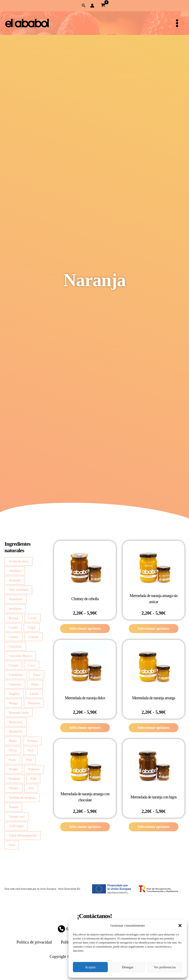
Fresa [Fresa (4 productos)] (36, 675)
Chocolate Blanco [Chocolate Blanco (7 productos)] (20, 656)
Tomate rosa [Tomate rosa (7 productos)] (17, 816)
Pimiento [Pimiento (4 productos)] (14, 779)
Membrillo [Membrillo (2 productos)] (16, 732)
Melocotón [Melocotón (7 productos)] (16, 722)
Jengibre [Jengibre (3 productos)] (14, 694)
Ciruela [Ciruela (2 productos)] (13, 665)
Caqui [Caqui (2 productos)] (31, 627)
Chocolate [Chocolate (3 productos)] (15, 646)
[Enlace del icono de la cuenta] (92, 6)
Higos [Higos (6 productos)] (35, 684)
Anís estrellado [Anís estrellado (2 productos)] (18, 590)
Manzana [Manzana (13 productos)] (34, 703)
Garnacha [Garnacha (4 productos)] (15, 684)
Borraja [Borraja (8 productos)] (13, 618)
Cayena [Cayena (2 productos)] (13, 637)
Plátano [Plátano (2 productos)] (13, 788)
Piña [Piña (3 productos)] (33, 779)
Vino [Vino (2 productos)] (12, 845)
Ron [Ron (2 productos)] (31, 788)
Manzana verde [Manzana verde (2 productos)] (18, 713)
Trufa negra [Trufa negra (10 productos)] (16, 826)
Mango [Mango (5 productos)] (13, 703)
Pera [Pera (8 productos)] (29, 760)
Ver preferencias (165, 967)
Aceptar (90, 967)
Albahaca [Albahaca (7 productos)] (15, 571)
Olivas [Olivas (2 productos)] (13, 750)
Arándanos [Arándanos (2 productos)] (16, 599)
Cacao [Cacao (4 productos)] (32, 618)
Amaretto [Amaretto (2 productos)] (15, 580)
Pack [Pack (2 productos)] (30, 750)
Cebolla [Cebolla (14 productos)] (33, 637)
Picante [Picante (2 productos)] (13, 769)
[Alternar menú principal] (177, 23)
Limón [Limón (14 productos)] (34, 694)
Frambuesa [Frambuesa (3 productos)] (16, 675)
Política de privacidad (34, 942)
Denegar (128, 967)
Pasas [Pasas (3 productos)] (12, 760)
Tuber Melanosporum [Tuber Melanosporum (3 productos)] (23, 835)
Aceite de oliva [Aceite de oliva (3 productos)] (18, 561)
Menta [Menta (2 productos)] (13, 741)
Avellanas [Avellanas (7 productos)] (15, 609)
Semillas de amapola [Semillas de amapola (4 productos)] (22, 798)
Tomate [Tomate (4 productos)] (13, 807)
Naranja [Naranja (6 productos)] (32, 741)
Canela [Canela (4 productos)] (13, 627)
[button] (180, 925)
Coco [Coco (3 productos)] (32, 665)
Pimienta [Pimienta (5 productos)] (34, 769)
